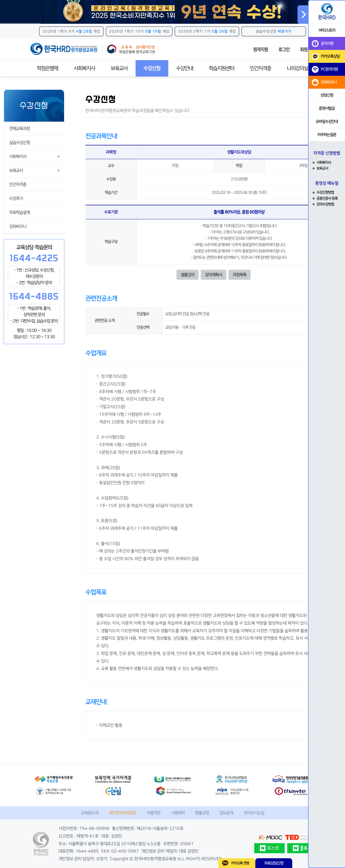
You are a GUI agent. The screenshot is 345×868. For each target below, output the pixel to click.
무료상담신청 (274, 863)
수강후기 (16, 198)
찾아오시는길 (254, 813)
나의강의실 (298, 68)
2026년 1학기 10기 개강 (139, 31)
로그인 (284, 50)
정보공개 (226, 813)
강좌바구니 (18, 226)
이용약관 (154, 813)
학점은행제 (47, 68)
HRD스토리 (327, 30)
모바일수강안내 (327, 122)
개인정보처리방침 (122, 813)
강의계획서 (214, 275)
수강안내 (185, 68)
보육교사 (119, 68)
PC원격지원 (325, 69)
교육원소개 (90, 813)
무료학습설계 (20, 212)
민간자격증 (261, 68)
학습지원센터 (222, 68)
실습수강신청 (274, 31)
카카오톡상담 (326, 56)
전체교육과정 (20, 129)
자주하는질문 (327, 135)
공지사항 (323, 44)
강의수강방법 (325, 204)
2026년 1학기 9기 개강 (71, 31)
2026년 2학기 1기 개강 (207, 31)
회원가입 (308, 50)
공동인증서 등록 (327, 198)
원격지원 (261, 50)
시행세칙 (178, 813)
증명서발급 (327, 108)
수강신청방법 (325, 192)
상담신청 (327, 95)
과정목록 (239, 275)
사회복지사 (84, 68)
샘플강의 (188, 275)
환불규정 (202, 813)
